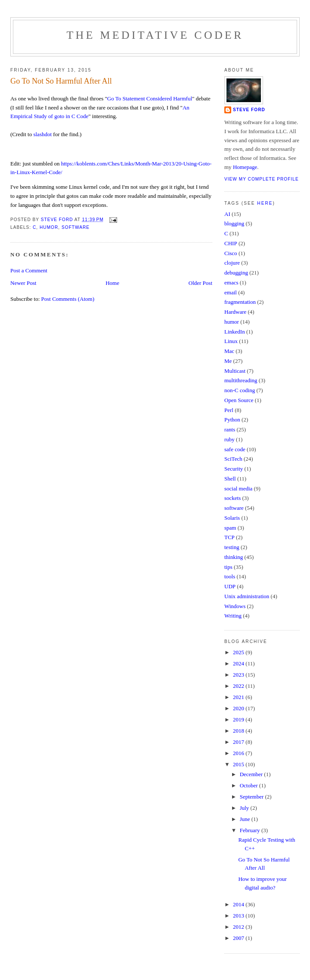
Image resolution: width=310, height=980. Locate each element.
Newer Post (23, 283)
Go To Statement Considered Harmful (150, 98)
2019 (239, 719)
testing (232, 547)
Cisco (231, 253)
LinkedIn (235, 332)
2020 (239, 708)
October (250, 785)
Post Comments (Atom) (68, 299)
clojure (232, 263)
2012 (239, 927)
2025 (239, 652)
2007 (239, 938)
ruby (229, 439)
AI (227, 214)
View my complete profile (262, 179)
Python (232, 420)
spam (230, 528)
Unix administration (247, 596)
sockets (232, 498)
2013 (239, 916)
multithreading (241, 380)
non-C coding (240, 390)
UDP (230, 586)
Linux (231, 341)
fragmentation (240, 302)
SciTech (233, 459)
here (265, 203)
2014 (239, 904)
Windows (235, 606)
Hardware (235, 312)
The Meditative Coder (155, 35)
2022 (239, 686)
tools (230, 576)
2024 (239, 663)
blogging (234, 223)
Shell (230, 479)
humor (49, 227)
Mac (229, 351)
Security (234, 469)
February (251, 830)
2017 (239, 742)
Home (112, 283)
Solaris (232, 518)
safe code (235, 449)
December (252, 774)
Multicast (235, 371)
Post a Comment (29, 270)
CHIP (231, 243)
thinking (234, 557)
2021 (239, 697)
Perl (229, 410)
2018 (239, 731)
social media (238, 488)
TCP (229, 537)
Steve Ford (249, 110)
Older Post (200, 283)
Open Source (239, 400)
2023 (239, 675)
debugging (236, 273)
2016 (239, 753)
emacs (231, 282)
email (231, 292)
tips (228, 567)
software (76, 227)
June (246, 819)
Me (228, 361)
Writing (233, 616)
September (253, 797)
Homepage (245, 167)
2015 (239, 764)
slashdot (42, 134)
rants (230, 429)
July (245, 808)
